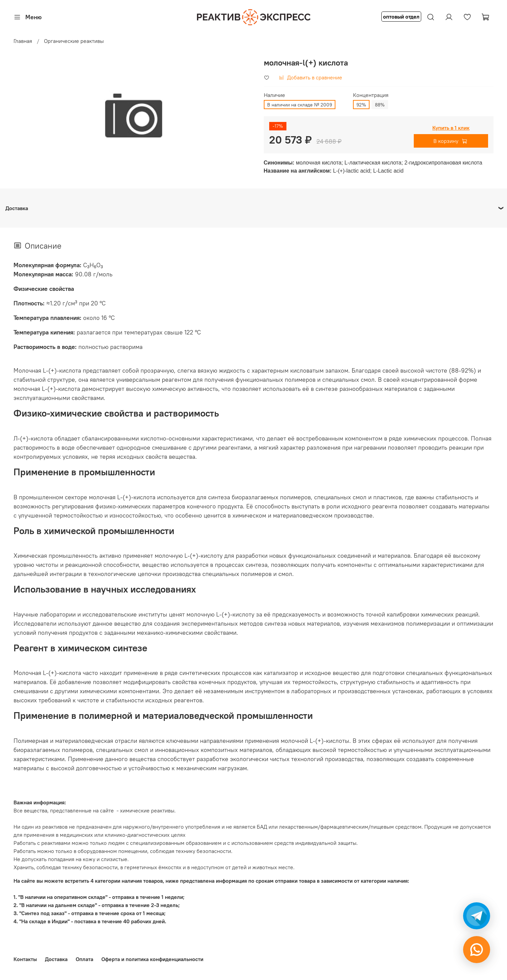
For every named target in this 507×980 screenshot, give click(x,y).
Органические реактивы (74, 41)
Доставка (56, 959)
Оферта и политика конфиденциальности (152, 959)
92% (361, 105)
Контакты (25, 959)
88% (380, 105)
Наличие (274, 95)
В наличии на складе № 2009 (300, 105)
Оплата (84, 959)
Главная (23, 41)
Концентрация (371, 95)
